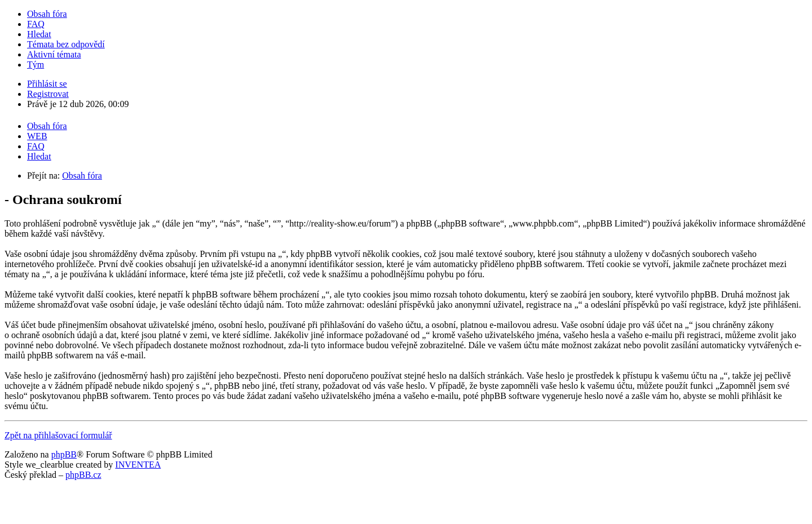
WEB (37, 136)
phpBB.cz (83, 475)
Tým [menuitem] (36, 65)
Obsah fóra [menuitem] (47, 14)
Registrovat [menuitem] (48, 94)
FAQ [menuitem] (36, 24)
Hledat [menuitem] (39, 34)
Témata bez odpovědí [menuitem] (66, 44)
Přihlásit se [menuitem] (47, 84)
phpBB (64, 454)
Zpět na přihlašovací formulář (58, 435)
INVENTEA (138, 465)
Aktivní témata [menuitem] (54, 54)
